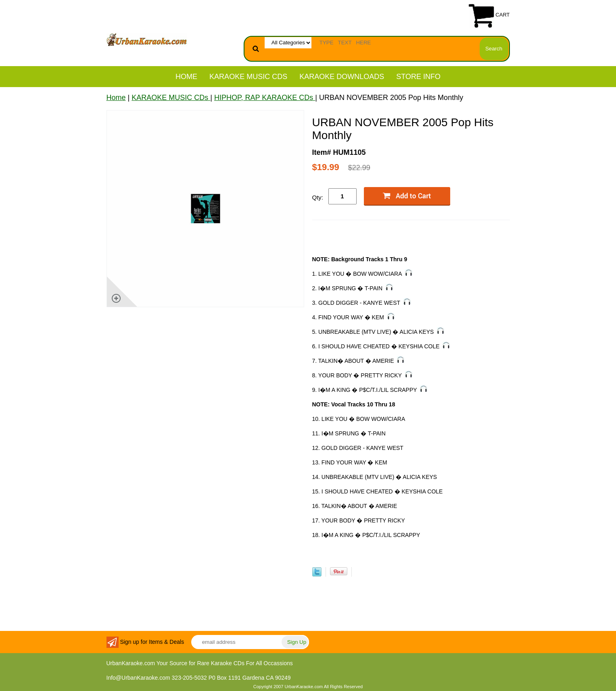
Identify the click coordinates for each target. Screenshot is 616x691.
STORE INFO (418, 77)
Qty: (318, 197)
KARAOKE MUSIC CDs (248, 77)
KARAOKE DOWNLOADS (342, 77)
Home (186, 77)
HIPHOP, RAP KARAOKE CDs (265, 98)
